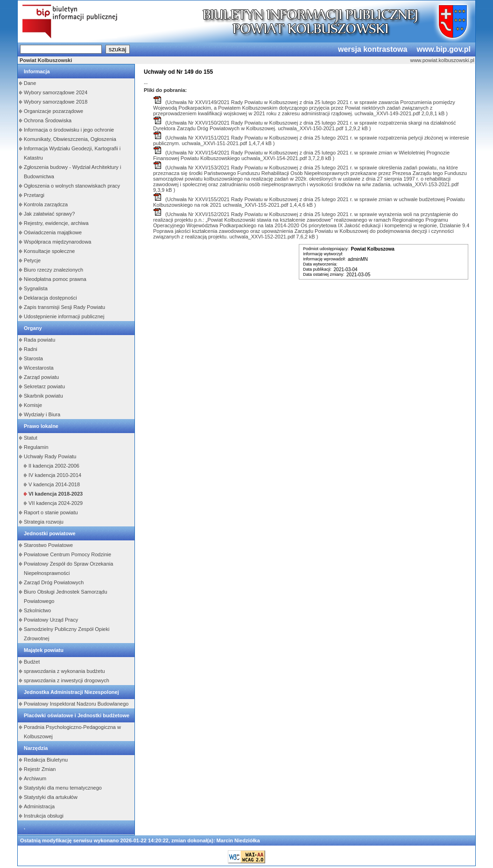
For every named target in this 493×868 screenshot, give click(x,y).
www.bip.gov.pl (444, 49)
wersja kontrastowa (373, 49)
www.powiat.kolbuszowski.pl (442, 60)
